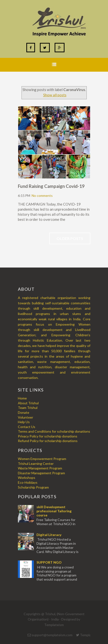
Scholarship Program (33, 487)
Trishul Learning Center (36, 464)
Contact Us (27, 427)
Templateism (54, 625)
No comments (42, 195)
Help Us (24, 422)
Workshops (27, 478)
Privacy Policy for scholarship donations (48, 436)
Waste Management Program (40, 468)
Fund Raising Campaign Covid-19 (51, 186)
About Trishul (28, 403)
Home (22, 398)
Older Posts (70, 238)
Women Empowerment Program (42, 459)
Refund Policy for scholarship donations (48, 441)
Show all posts (55, 95)
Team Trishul (28, 408)
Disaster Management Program (41, 473)
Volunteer (25, 417)
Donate (24, 412)
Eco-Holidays (28, 482)
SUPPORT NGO (49, 562)
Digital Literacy (49, 535)
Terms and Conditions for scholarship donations (54, 431)
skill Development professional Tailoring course (54, 511)
